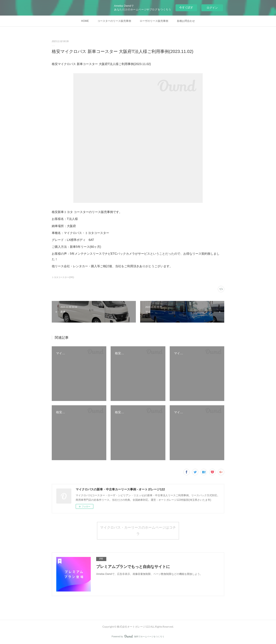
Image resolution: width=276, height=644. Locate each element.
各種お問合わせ (186, 21)
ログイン (212, 8)
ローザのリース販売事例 (154, 21)
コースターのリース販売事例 (114, 21)
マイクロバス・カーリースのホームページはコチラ (138, 530)
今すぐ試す (186, 7)
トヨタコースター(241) (63, 277)
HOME (85, 21)
